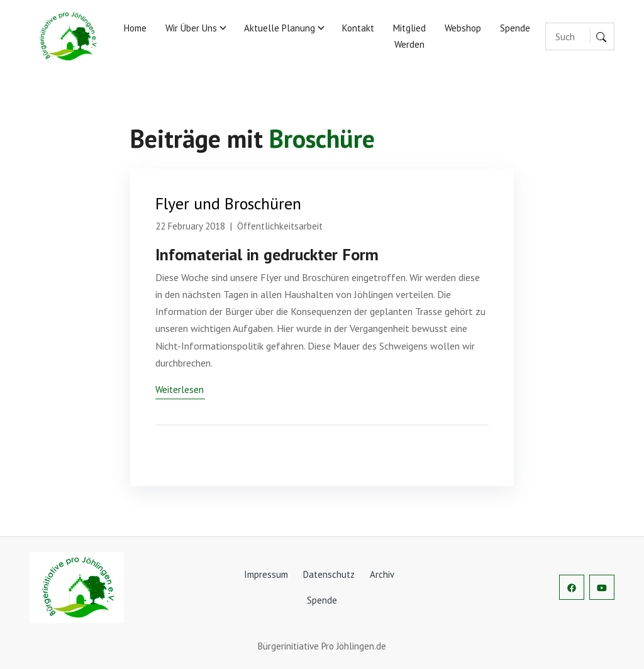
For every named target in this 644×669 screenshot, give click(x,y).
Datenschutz (329, 574)
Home (135, 28)
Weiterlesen (180, 390)
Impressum (266, 574)
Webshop (463, 28)
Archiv (382, 574)
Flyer (271, 277)
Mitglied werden (409, 36)
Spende (515, 28)
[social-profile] (572, 587)
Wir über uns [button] (191, 28)
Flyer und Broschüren (228, 203)
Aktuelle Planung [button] (280, 28)
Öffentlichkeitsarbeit (280, 226)
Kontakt (358, 28)
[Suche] (603, 36)
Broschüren (325, 277)
